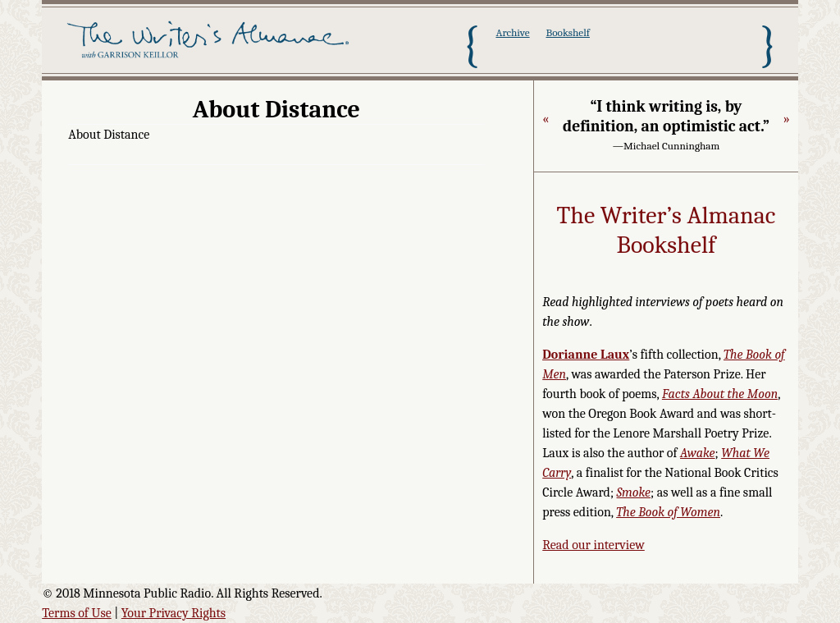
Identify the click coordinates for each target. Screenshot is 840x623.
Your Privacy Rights (173, 613)
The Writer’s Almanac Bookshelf (667, 230)
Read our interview (593, 545)
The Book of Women (668, 512)
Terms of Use (77, 613)
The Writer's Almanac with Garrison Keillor (211, 45)
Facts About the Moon (720, 394)
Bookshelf (568, 32)
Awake (698, 453)
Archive (512, 32)
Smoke (634, 492)
